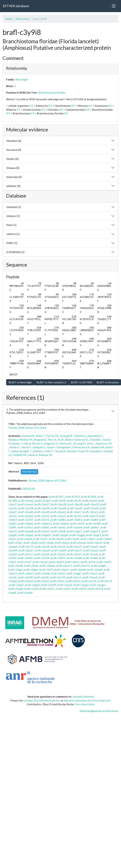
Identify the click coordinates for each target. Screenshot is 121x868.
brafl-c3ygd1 (26, 535)
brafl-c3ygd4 (61, 535)
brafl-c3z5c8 (90, 554)
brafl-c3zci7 (25, 562)
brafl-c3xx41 (75, 508)
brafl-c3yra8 (42, 547)
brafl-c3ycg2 (98, 585)
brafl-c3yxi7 (75, 550)
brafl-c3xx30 (75, 504)
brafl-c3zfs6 (31, 566)
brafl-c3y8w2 (61, 524)
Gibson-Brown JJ (33, 443)
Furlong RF (66, 436)
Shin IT (49, 451)
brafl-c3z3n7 (74, 554)
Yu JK (61, 440)
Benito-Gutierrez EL (77, 440)
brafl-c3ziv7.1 (64, 566)
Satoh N (33, 455)
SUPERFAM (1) (15, 252)
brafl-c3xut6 (90, 501)
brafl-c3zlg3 (31, 570)
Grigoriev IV (51, 443)
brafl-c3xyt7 (74, 512)
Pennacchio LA (81, 447)
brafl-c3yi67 (41, 539)
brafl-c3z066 (25, 558)
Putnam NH (28, 436)
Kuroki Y (26, 447)
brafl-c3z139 (42, 558)
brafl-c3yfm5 (43, 531)
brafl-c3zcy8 (40, 562)
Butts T (41, 436)
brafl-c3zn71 (48, 589)
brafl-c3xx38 (26, 508)
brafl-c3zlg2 (15, 570)
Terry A (52, 440)
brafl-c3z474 (96, 589)
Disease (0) (13, 168)
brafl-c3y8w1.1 (43, 524)
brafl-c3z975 (58, 558)
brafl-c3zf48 (16, 566)
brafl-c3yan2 (58, 527)
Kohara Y (15, 447)
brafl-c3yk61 (88, 539)
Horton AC (66, 443)
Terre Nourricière (85, 704)
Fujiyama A (96, 451)
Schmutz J (39, 451)
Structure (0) (14, 150)
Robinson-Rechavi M (20, 440)
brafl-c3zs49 (25, 577)
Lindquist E (39, 447)
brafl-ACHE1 (56, 497)
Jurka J (91, 443)
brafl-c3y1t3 (42, 516)
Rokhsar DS (46, 455)
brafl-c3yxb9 (59, 550)
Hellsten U (80, 436)
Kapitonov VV (104, 443)
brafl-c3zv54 (58, 577)
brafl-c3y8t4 (91, 520)
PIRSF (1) (12, 243)
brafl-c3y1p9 (26, 516)
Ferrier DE (52, 436)
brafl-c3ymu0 (78, 543)
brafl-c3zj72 (63, 589)
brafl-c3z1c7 (26, 554)
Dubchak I (95, 440)
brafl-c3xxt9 (91, 508)
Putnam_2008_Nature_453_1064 (27, 428)
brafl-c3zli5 (46, 570)
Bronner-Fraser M (78, 451)
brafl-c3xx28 (59, 504)
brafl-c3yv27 (75, 547)
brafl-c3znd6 (43, 573)
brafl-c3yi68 (56, 539)
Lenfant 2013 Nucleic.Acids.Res (42, 700)
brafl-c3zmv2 (26, 573)
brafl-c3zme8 (78, 570)
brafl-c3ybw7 (91, 527)
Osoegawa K (64, 447)
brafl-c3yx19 (43, 550)
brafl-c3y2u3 (58, 516)
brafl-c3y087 (42, 527)
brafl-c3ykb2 (104, 539)
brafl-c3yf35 (79, 589)
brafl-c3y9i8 (93, 524)
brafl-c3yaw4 (75, 527)
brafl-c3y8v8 (26, 524)
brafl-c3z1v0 (58, 554)
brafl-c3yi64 (25, 539)
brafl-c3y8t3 (75, 520)
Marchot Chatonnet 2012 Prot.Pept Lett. (87, 700)
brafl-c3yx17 (26, 550)
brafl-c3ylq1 (62, 543)
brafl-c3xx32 (91, 504)
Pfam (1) (11, 225)
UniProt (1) (13, 234)
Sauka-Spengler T (21, 451)
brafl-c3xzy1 (90, 512)
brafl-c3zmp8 (95, 570)
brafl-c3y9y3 (25, 527)
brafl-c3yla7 (15, 543)
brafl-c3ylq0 (47, 543)
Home (9, 19)
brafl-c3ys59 (58, 547)
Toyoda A (60, 451)
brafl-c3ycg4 (16, 589)
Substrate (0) (14, 177)
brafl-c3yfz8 (59, 531)
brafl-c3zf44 (88, 562)
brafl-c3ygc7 (75, 531)
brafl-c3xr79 (89, 581)
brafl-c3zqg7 (74, 573)
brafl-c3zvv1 (74, 577)
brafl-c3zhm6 (47, 566)
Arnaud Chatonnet (83, 697)
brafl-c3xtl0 (59, 501)
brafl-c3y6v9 (90, 516)
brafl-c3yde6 (25, 593)
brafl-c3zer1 (72, 562)
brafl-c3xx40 (59, 508)
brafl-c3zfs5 (58, 581)
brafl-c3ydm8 (26, 531)
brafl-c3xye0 (58, 512)
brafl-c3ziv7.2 (82, 566)
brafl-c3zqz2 (90, 573)
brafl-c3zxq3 (26, 581)
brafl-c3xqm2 (26, 501)
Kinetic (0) (12, 159)
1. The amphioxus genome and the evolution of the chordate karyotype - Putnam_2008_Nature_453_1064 (48, 411)
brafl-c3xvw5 (26, 504)
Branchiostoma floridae (52, 93)
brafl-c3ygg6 (77, 535)
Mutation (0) (14, 141)
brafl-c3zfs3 (73, 581)
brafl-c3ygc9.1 (92, 531)
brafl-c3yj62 (17, 585)
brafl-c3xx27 (42, 504)
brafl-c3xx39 (42, 508)
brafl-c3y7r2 (105, 581)
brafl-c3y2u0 (65, 585)
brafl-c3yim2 (42, 581)
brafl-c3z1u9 (42, 554)
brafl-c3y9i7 (78, 524)
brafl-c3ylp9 (31, 543)
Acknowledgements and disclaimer (99, 711)
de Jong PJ (79, 443)
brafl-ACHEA (89, 497)
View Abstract (30, 472)
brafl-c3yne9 (95, 543)
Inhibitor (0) (13, 186)
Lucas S (51, 447)
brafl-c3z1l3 (32, 589)
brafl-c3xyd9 (42, 512)
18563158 (28, 489)
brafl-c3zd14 (56, 562)
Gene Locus (22, 19)
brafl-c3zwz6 (90, 577)
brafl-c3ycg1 (81, 585)
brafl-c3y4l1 (74, 516)
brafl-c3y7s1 (42, 520)
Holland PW (20, 455)
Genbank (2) (14, 207)
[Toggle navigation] (114, 6)
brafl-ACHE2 (73, 497)
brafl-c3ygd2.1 (43, 535)
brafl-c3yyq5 (91, 550)
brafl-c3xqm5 (43, 501)
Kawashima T (95, 436)
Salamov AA (98, 447)
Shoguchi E (40, 440)
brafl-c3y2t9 (49, 585)
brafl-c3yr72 (26, 547)
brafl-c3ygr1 (94, 535)
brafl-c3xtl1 (74, 501)
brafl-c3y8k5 (59, 520)
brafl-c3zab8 (75, 558)
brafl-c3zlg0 (98, 566)
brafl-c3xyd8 (26, 512)
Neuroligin (22, 79)
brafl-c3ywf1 (91, 547)
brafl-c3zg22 (33, 585)
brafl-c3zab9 (91, 558)
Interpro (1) (13, 216)
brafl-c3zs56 (42, 577)
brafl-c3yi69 (72, 539)
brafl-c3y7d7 (26, 520)
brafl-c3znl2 (58, 573)
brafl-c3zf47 (104, 562)
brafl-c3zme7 (62, 570)
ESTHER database (16, 6)
